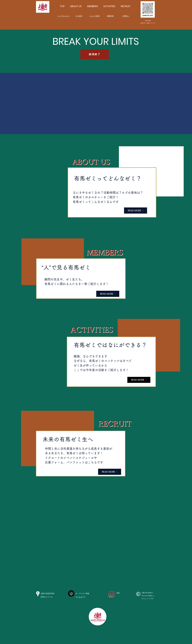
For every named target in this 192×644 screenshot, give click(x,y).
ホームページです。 (148, 599)
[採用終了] (95, 54)
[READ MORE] (136, 211)
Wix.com (144, 596)
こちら (80, 597)
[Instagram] (112, 594)
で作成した (151, 596)
